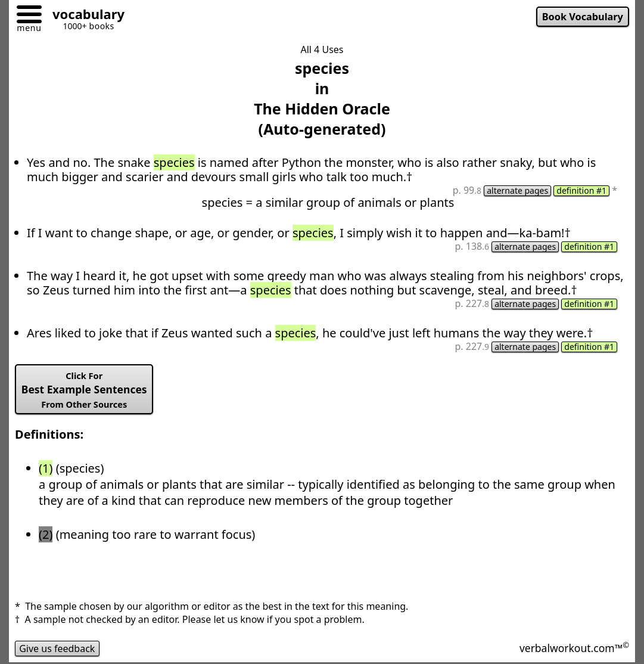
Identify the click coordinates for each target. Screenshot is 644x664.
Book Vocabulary (583, 17)
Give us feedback (57, 649)
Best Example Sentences (84, 390)
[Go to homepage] (84, 16)
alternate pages (517, 191)
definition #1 (581, 191)
